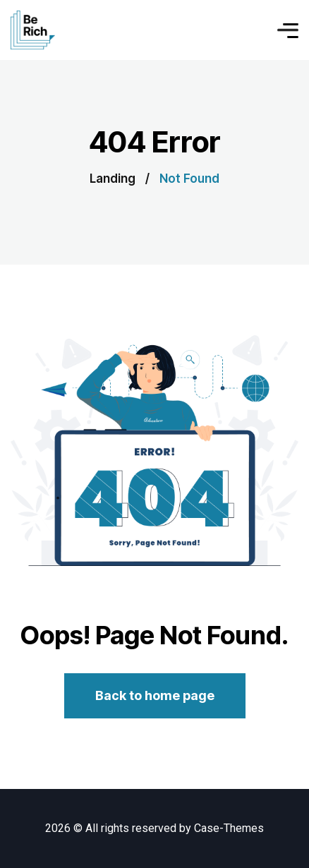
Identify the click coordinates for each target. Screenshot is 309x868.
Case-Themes (229, 828)
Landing (113, 179)
